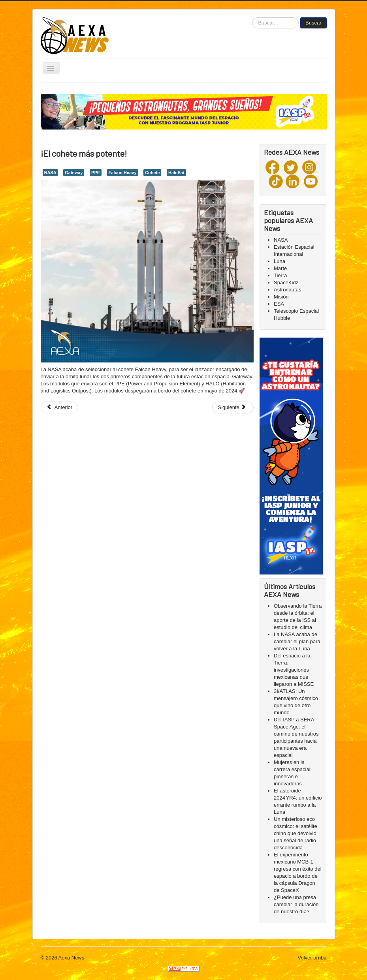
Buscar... (252, 18)
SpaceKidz (286, 283)
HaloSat (176, 173)
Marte (280, 268)
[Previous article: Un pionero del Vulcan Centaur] (60, 407)
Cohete (152, 173)
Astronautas (287, 290)
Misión (281, 297)
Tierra (280, 275)
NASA (50, 173)
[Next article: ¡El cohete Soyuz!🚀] (233, 407)
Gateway (74, 173)
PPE (96, 173)
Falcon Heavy (123, 173)
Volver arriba (312, 958)
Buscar (313, 23)
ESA (279, 304)
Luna (279, 261)
